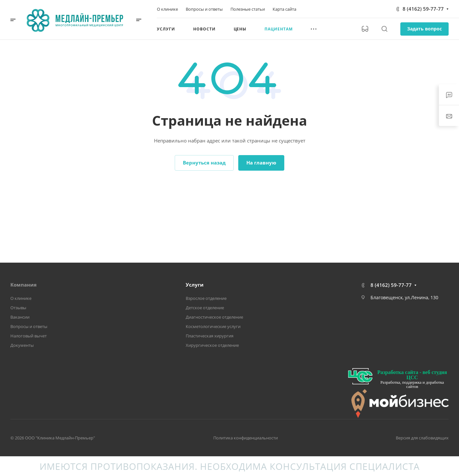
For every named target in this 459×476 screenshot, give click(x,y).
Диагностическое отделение (214, 317)
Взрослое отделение (206, 298)
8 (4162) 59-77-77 (423, 9)
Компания (24, 285)
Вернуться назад (204, 163)
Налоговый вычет (29, 336)
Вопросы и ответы (29, 326)
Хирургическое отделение (212, 345)
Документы (22, 345)
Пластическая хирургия (210, 336)
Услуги (195, 285)
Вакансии (20, 317)
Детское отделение (205, 308)
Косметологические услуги (213, 326)
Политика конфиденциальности (246, 438)
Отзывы (18, 308)
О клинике (21, 298)
